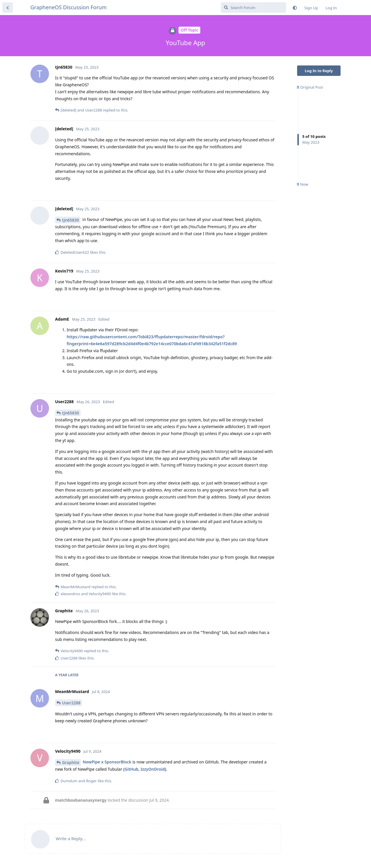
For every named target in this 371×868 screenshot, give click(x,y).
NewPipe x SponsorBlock (107, 762)
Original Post (310, 87)
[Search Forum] (253, 8)
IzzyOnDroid (153, 769)
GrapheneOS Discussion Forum (69, 7)
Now (302, 184)
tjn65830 (71, 220)
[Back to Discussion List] (8, 8)
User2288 (71, 703)
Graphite (71, 762)
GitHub (132, 769)
